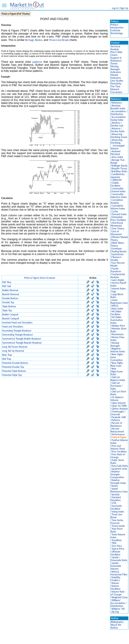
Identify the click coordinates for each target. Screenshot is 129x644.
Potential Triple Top (12, 375)
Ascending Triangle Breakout (17, 331)
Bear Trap (7, 355)
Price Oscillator (119, 452)
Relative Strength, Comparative (117, 474)
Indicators (116, 72)
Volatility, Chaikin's (116, 579)
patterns (37, 62)
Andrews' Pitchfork (116, 153)
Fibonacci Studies (116, 259)
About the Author (116, 626)
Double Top (8, 302)
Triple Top (7, 310)
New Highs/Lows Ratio (117, 371)
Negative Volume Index (118, 350)
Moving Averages (115, 68)
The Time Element (115, 88)
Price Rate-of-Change (118, 456)
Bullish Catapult (10, 314)
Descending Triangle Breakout (17, 335)
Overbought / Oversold (118, 413)
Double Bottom (10, 298)
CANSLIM (116, 180)
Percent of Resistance (116, 424)
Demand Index (119, 214)
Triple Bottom (9, 306)
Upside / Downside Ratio (119, 559)
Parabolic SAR (119, 417)
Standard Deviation (116, 499)
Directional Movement (117, 224)
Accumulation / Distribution (119, 113)
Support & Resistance (116, 59)
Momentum (117, 334)
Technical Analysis (115, 48)
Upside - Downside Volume (116, 566)
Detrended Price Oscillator (118, 218)
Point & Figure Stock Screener (40, 278)
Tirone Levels (118, 526)
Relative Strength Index (118, 482)
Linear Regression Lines (119, 301)
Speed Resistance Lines (119, 490)
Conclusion (116, 92)
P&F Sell (6, 286)
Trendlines (116, 540)
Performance (118, 434)
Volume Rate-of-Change (118, 593)
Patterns (116, 420)
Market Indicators (116, 76)
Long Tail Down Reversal (15, 347)
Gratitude (115, 30)
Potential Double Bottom (15, 363)
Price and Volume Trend (118, 447)
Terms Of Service (59, 640)
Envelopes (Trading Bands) (119, 250)
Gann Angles (118, 280)
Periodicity (116, 84)
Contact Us (103, 640)
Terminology (117, 33)
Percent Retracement (117, 430)
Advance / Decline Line (117, 124)
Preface (114, 25)
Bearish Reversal (11, 294)
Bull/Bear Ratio (119, 171)
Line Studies (117, 81)
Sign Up (124, 8)
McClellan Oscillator (116, 313)
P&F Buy (7, 282)
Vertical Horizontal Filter (119, 573)
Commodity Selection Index (119, 196)
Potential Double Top (13, 367)
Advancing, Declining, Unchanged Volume (118, 144)
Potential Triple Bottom (14, 371)
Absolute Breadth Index (118, 107)
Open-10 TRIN (119, 406)
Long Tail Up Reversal (13, 351)
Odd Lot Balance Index (118, 379)
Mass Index (117, 309)
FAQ (92, 640)
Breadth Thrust (119, 168)
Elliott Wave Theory (117, 244)
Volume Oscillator (116, 587)
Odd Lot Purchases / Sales (117, 386)
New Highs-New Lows (117, 364)
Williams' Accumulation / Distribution (119, 603)
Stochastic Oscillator (116, 507)
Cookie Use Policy (79, 640)
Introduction (117, 27)
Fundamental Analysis (118, 276)
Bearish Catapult (11, 318)
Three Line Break (59, 40)
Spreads (115, 494)
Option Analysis (120, 409)
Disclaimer (26, 640)
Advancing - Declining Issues (119, 136)
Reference (117, 103)
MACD (115, 306)
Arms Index (117, 157)
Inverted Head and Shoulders (17, 323)
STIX (114, 503)
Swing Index (118, 512)
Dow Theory (118, 228)
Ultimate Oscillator (116, 553)
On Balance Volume (117, 399)
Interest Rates (119, 289)
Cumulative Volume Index (118, 207)
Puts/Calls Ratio (120, 466)
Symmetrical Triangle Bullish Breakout (21, 339)
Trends (114, 63)
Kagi (31, 40)
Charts (114, 55)
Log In (115, 8)
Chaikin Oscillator (116, 184)
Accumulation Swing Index (118, 118)
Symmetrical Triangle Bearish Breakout (22, 343)
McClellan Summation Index (117, 320)
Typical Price (118, 549)
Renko (39, 40)
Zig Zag (115, 612)
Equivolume (117, 254)
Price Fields (116, 52)
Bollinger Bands (119, 166)
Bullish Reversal (10, 290)
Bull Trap (7, 359)
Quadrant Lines (119, 469)
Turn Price (117, 546)
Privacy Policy (41, 640)
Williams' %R (118, 609)
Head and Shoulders (13, 327)
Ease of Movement (116, 233)
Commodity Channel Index (118, 190)
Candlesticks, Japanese (118, 176)
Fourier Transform (116, 270)
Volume (115, 583)
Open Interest (119, 403)
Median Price (118, 326)
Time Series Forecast (117, 522)
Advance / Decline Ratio (118, 130)
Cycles (115, 211)
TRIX (114, 543)
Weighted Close (119, 597)
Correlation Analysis (117, 201)
